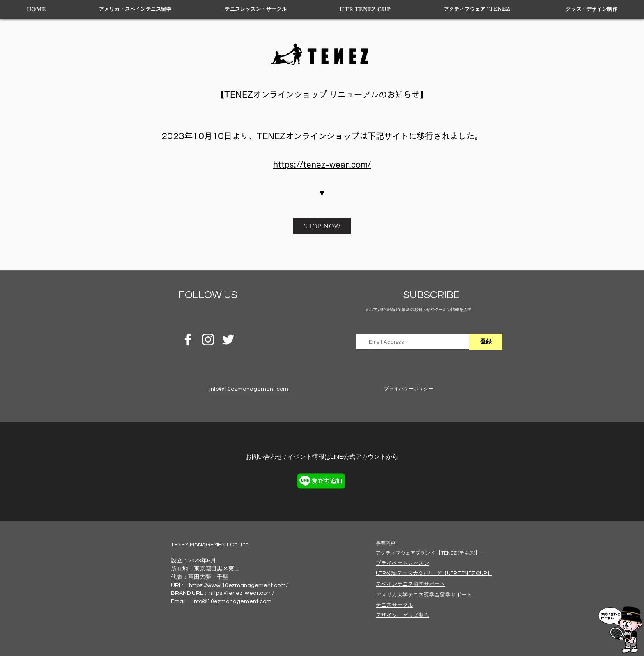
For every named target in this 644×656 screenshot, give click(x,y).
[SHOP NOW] (322, 226)
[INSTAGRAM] (208, 340)
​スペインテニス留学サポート (411, 584)
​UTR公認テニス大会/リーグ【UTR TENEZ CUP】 (434, 573)
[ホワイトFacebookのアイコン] (188, 340)
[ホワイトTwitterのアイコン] (228, 340)
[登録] (486, 342)
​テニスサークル (394, 605)
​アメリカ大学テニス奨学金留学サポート (424, 595)
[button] (136, 9)
